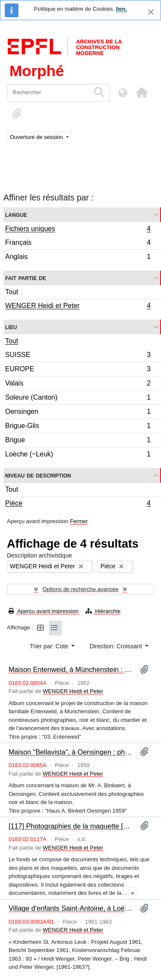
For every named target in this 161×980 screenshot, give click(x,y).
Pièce (78, 504)
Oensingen (78, 413)
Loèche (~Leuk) (78, 455)
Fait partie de (26, 278)
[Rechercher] (48, 93)
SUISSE (78, 356)
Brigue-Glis (78, 427)
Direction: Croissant (116, 646)
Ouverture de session (37, 137)
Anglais (78, 258)
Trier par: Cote (50, 646)
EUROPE (78, 370)
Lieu (11, 327)
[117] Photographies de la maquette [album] (71, 826)
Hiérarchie (103, 611)
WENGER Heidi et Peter (78, 307)
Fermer (79, 521)
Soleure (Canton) (78, 399)
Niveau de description (38, 475)
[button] (142, 92)
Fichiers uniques (78, 230)
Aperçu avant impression (44, 611)
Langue (16, 214)
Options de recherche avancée (80, 589)
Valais (78, 384)
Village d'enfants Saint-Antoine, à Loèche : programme (71, 908)
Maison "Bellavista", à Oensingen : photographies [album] (71, 752)
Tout (12, 292)
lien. (122, 9)
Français (78, 244)
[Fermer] (151, 12)
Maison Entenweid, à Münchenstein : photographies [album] (71, 669)
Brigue (78, 441)
